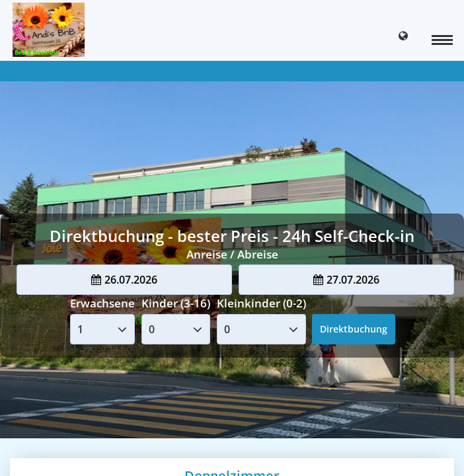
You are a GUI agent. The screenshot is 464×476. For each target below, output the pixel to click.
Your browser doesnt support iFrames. (232, 238)
